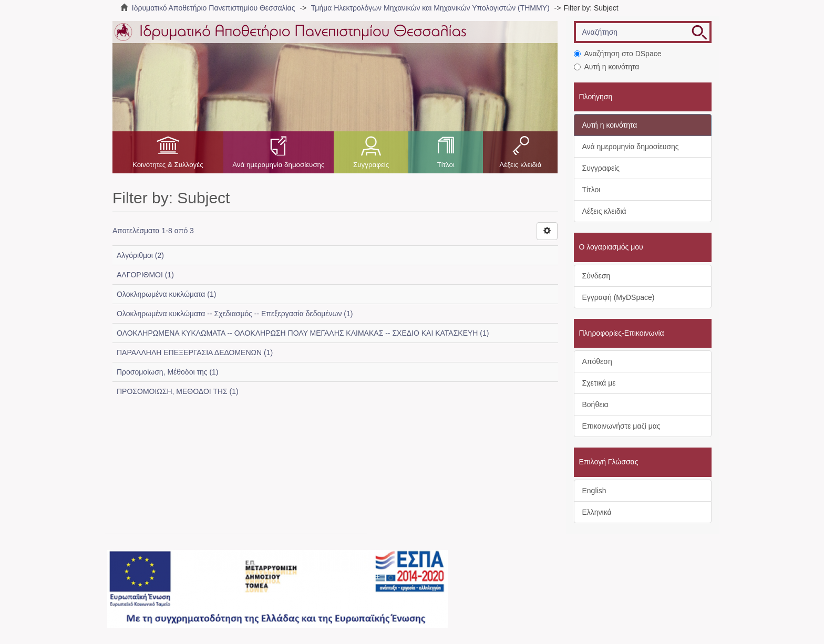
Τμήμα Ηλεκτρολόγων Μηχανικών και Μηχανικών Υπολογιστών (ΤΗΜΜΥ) (430, 8)
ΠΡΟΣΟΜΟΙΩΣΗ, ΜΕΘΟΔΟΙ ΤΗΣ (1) (178, 391)
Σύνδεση (596, 276)
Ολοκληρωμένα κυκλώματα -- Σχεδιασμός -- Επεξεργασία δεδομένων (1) (235, 314)
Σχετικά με (599, 383)
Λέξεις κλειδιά (520, 165)
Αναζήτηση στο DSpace (618, 54)
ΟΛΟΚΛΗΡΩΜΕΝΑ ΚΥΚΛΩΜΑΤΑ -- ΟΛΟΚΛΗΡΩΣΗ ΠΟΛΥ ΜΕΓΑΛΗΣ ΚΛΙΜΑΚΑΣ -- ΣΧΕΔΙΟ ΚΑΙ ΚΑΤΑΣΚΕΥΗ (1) (303, 333)
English (594, 491)
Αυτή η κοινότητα (607, 67)
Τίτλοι (446, 165)
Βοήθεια (595, 404)
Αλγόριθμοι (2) (140, 255)
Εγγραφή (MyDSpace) (619, 297)
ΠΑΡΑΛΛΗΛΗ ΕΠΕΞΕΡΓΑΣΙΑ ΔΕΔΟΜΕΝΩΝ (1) (195, 352)
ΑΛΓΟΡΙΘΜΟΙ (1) (145, 275)
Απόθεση (597, 361)
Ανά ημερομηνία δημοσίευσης (278, 165)
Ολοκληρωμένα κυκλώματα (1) (166, 294)
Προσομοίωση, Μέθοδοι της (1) (168, 372)
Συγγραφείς (371, 165)
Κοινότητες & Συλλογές (168, 165)
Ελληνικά (597, 512)
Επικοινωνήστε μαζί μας (621, 426)
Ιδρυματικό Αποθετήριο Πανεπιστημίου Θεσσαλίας (214, 8)
